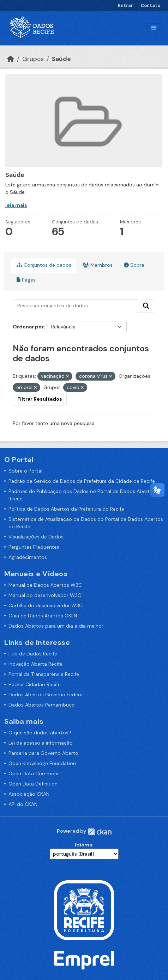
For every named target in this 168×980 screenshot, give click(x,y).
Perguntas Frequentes (34, 547)
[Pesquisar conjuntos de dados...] (75, 306)
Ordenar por (28, 327)
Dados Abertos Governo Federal (46, 695)
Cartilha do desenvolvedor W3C (46, 605)
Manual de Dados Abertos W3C (45, 585)
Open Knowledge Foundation (42, 763)
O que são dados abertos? (40, 733)
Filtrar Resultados (40, 399)
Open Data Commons (34, 773)
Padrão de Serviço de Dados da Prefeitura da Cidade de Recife (82, 481)
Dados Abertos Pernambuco (42, 705)
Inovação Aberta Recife (35, 664)
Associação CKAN (29, 794)
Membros (98, 265)
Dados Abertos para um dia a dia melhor (56, 626)
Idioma (83, 845)
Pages (26, 280)
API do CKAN (23, 804)
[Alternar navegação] (154, 28)
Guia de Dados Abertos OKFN (43, 616)
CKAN (100, 832)
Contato (150, 5)
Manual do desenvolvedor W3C (45, 595)
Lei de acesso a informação (41, 743)
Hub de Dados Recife (33, 654)
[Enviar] (146, 306)
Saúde (61, 59)
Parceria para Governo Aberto (43, 753)
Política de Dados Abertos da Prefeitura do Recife (66, 509)
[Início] (11, 59)
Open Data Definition (33, 784)
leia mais (16, 205)
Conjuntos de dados (44, 265)
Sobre (134, 265)
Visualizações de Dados (36, 537)
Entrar (125, 5)
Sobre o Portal (25, 471)
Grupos (33, 59)
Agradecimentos (28, 557)
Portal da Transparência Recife (44, 674)
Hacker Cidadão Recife (35, 684)
